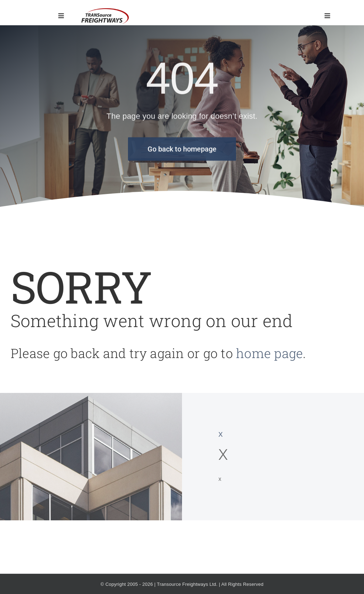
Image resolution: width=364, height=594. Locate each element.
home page (269, 353)
